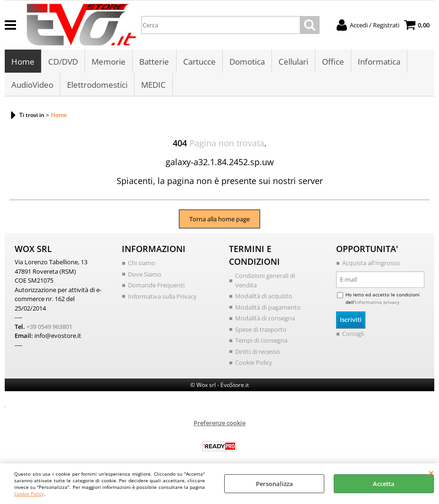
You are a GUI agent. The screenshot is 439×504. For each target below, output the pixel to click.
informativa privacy (377, 303)
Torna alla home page (219, 221)
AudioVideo (32, 86)
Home (23, 62)
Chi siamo (142, 265)
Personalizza (274, 484)
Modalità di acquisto (264, 298)
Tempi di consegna (261, 342)
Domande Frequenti (156, 287)
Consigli (353, 335)
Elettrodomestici (97, 86)
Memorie (109, 62)
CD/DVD (63, 62)
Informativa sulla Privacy (162, 298)
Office (333, 62)
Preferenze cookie (219, 424)
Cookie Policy (29, 494)
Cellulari (293, 62)
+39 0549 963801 (49, 328)
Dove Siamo (145, 276)
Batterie (154, 62)
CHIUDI (431, 473)
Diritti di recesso (257, 353)
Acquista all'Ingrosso (371, 265)
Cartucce (199, 62)
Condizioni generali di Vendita (265, 282)
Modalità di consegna (265, 320)
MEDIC (153, 86)
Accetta (384, 484)
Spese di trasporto (261, 331)
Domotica (247, 62)
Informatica (379, 62)
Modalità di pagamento (268, 309)
